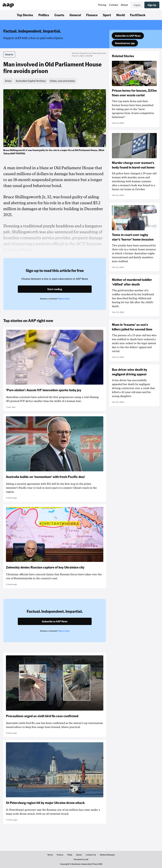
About (124, 5)
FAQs (70, 855)
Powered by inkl (81, 859)
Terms (50, 855)
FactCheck (138, 15)
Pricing (102, 5)
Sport (107, 15)
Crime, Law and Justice (62, 81)
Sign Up (152, 5)
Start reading (55, 289)
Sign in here (64, 299)
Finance (92, 15)
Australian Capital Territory (31, 81)
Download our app (125, 43)
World (120, 15)
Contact (114, 5)
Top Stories (25, 15)
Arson (8, 81)
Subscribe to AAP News (128, 36)
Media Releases (107, 855)
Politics (44, 15)
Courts (59, 15)
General (75, 15)
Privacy (60, 855)
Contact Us (91, 855)
